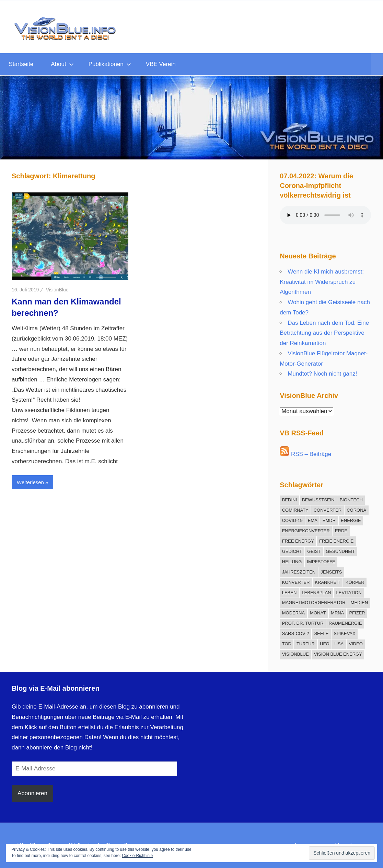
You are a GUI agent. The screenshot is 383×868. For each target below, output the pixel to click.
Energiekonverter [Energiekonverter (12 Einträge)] (306, 531)
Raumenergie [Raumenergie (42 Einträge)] (345, 623)
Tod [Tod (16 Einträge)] (287, 644)
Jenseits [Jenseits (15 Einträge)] (331, 572)
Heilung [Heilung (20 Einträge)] (292, 562)
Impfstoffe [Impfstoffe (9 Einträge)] (321, 562)
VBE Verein (161, 64)
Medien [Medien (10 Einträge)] (359, 603)
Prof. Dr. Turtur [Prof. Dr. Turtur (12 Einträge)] (303, 623)
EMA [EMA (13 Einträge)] (313, 520)
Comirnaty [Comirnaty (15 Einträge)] (295, 510)
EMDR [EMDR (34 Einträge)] (329, 520)
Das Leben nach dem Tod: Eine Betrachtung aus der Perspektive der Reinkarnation (324, 333)
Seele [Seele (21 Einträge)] (321, 633)
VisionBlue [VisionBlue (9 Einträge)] (295, 654)
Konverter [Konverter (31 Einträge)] (296, 582)
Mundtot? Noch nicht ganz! (322, 374)
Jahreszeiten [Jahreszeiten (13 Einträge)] (299, 572)
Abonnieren (32, 793)
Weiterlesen (30, 482)
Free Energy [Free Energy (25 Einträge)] (298, 541)
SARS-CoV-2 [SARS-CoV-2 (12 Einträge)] (296, 633)
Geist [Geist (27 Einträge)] (314, 551)
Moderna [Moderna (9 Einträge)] (293, 613)
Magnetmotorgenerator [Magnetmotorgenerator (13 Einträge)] (314, 603)
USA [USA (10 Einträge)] (339, 644)
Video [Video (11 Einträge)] (356, 644)
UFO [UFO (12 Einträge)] (324, 644)
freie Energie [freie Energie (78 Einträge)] (336, 541)
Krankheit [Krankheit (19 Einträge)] (327, 582)
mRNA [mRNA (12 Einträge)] (337, 613)
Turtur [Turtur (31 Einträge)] (306, 644)
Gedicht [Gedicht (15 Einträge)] (292, 551)
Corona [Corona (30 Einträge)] (356, 510)
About (62, 64)
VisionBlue (57, 290)
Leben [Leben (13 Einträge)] (289, 593)
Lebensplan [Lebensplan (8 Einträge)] (316, 593)
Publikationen (110, 64)
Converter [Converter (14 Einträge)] (328, 510)
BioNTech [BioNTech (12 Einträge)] (351, 500)
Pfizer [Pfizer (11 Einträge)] (357, 613)
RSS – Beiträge (305, 454)
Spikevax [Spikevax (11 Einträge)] (344, 633)
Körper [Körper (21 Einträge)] (355, 582)
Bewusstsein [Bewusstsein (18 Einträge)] (318, 500)
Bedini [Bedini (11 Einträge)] (289, 500)
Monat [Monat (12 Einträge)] (318, 613)
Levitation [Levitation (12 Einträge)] (349, 593)
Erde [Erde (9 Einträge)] (341, 531)
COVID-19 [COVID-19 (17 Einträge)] (292, 520)
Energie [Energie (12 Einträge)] (351, 520)
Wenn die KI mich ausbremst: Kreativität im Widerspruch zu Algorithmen (322, 282)
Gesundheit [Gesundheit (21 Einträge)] (340, 551)
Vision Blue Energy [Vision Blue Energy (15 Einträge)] (338, 654)
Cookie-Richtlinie (137, 856)
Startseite (21, 64)
